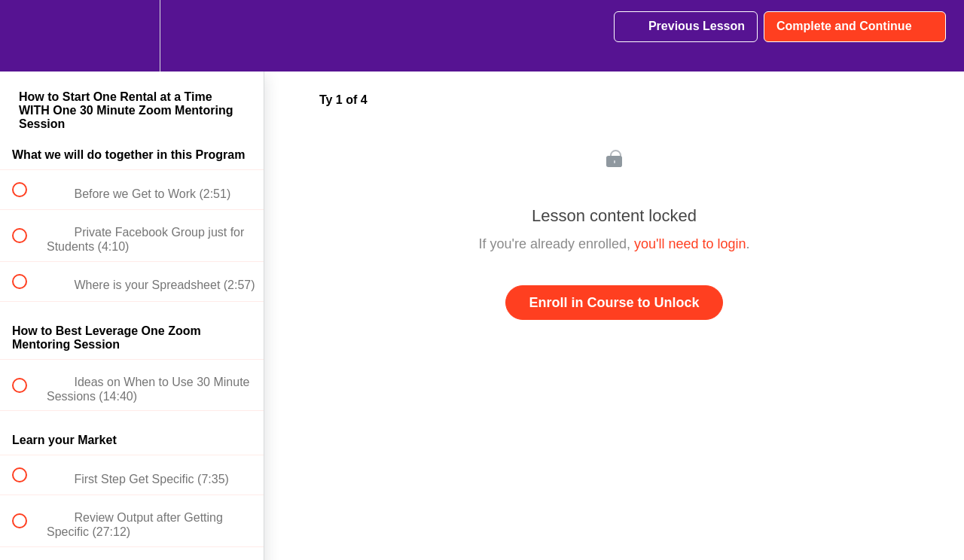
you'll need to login (690, 244)
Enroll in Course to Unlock (614, 303)
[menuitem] (132, 36)
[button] (28, 36)
